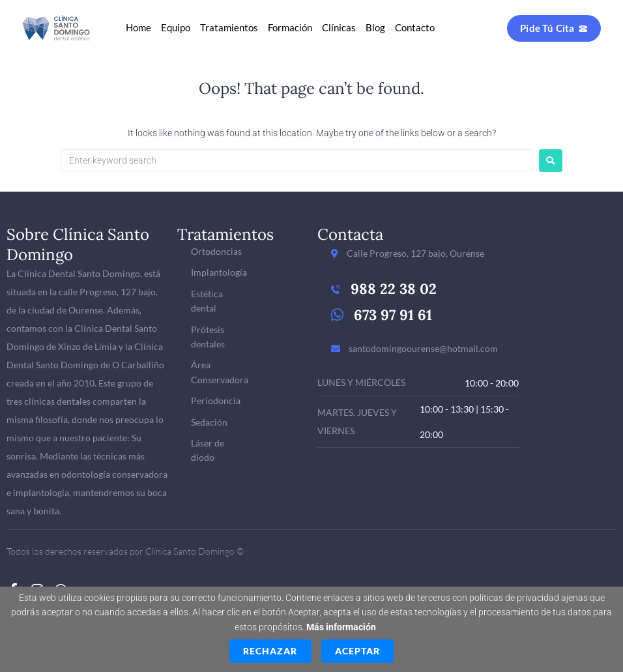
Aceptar (357, 651)
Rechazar (270, 651)
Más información (341, 627)
